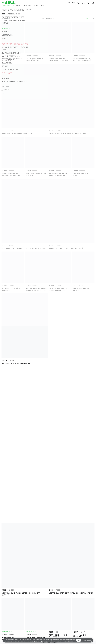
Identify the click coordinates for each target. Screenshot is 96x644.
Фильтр (6, 18)
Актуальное (48, 18)
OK (79, 640)
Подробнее (87, 640)
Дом (3, 13)
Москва (72, 3)
